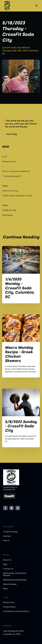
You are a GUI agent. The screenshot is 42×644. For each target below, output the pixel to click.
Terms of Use (9, 602)
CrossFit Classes (10, 532)
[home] (9, 6)
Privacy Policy (9, 607)
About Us (7, 560)
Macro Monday (10, 584)
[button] (37, 6)
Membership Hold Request (15, 580)
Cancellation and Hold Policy (16, 611)
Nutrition (7, 536)
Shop (5, 589)
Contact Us (8, 569)
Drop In (6, 541)
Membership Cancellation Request (15, 574)
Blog (5, 564)
